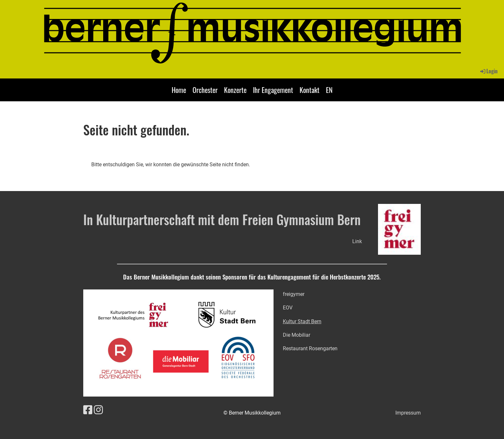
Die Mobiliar (297, 335)
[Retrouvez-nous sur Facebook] (88, 410)
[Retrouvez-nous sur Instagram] (98, 410)
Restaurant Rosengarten (310, 348)
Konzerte (235, 90)
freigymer (294, 294)
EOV (288, 308)
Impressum (408, 413)
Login (488, 71)
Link (357, 241)
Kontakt (310, 90)
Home (179, 90)
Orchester (205, 90)
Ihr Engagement (273, 90)
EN (329, 90)
